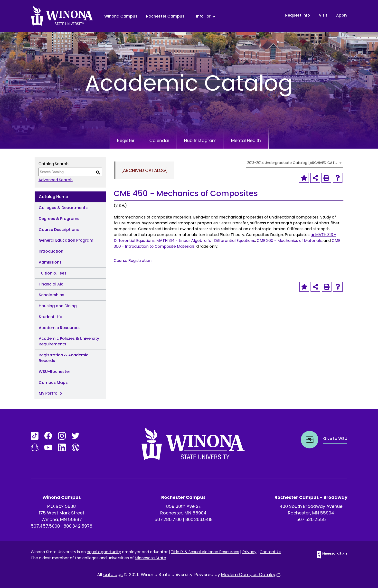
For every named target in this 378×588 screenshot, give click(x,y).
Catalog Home (53, 197)
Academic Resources (60, 328)
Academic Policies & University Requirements (69, 341)
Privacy (249, 552)
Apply (342, 15)
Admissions (50, 262)
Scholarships (52, 295)
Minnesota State (150, 558)
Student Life (50, 317)
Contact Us (270, 552)
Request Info (298, 15)
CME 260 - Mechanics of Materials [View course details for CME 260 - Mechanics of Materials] (289, 241)
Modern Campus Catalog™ (251, 574)
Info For (203, 16)
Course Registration (133, 261)
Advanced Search (56, 180)
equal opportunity (104, 552)
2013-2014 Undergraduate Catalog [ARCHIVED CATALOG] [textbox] (292, 163)
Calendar (159, 140)
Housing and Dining (58, 306)
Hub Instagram (201, 140)
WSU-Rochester (54, 372)
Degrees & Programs (59, 219)
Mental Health (247, 140)
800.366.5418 (199, 519)
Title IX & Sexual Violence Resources (205, 552)
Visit (323, 15)
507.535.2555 (311, 519)
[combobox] (294, 163)
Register (125, 140)
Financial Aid (51, 284)
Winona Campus (121, 16)
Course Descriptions (59, 230)
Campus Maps (53, 383)
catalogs (113, 574)
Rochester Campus (165, 16)
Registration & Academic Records (64, 358)
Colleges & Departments (63, 208)
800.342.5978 (78, 526)
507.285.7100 (168, 519)
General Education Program (66, 240)
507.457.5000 (45, 526)
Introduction (51, 251)
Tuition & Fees (53, 273)
